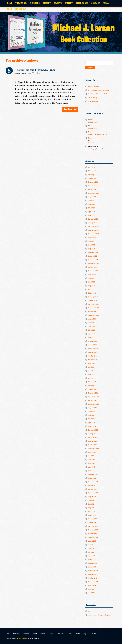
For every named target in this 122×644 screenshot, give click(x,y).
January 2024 (93, 256)
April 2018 (92, 511)
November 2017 (93, 530)
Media (78, 634)
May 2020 (92, 419)
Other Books (61, 634)
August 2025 (92, 197)
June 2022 (92, 326)
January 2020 (93, 434)
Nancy (90, 138)
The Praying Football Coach (97, 149)
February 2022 (93, 341)
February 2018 (93, 519)
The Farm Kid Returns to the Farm (99, 94)
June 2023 (92, 282)
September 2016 (93, 582)
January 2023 (93, 300)
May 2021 (91, 374)
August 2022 (92, 319)
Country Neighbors (94, 86)
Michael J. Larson (22, 638)
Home (7, 634)
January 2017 (92, 567)
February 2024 (93, 252)
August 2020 (92, 408)
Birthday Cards (93, 143)
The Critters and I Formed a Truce (35, 70)
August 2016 (92, 585)
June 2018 (91, 504)
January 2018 (92, 523)
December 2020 (93, 393)
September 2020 (94, 404)
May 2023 (92, 286)
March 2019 (92, 471)
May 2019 (91, 463)
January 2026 (93, 178)
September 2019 (93, 448)
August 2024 (92, 238)
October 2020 (93, 400)
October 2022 (93, 312)
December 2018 (93, 482)
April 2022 (92, 334)
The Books (26, 634)
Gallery (51, 634)
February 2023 (93, 297)
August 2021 (92, 363)
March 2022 (92, 337)
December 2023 (93, 260)
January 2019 (92, 478)
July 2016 (91, 589)
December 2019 (93, 437)
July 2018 (91, 500)
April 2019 (92, 467)
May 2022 (92, 330)
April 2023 (92, 289)
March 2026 (92, 171)
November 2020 (94, 397)
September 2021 (93, 360)
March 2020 (92, 426)
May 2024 (92, 249)
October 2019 (93, 445)
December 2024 (93, 226)
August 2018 (92, 497)
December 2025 (93, 182)
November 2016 (93, 574)
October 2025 (93, 189)
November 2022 (93, 308)
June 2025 (92, 204)
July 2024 (91, 241)
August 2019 (92, 452)
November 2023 (93, 263)
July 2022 (91, 323)
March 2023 (92, 293)
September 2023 (94, 271)
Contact (70, 634)
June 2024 (92, 245)
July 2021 (91, 367)
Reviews (43, 634)
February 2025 (93, 219)
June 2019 (91, 460)
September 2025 (94, 193)
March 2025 (92, 215)
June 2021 (91, 371)
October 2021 (93, 356)
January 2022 (93, 345)
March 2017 (92, 560)
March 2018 (92, 515)
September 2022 (94, 315)
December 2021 (93, 349)
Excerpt (35, 634)
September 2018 (93, 493)
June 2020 (92, 415)
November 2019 (93, 441)
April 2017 (91, 556)
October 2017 (93, 534)
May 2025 (92, 208)
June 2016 (91, 593)
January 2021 (92, 389)
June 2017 (91, 548)
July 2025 (91, 201)
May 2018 (91, 508)
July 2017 (91, 545)
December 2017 (93, 526)
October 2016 (93, 578)
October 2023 (93, 267)
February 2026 (93, 175)
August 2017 (92, 541)
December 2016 (93, 571)
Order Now (93, 634)
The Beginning (93, 98)
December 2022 (93, 304)
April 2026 (92, 167)
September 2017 (93, 537)
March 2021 (92, 382)
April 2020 (92, 423)
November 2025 (93, 186)
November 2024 (93, 230)
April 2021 (92, 378)
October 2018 (93, 489)
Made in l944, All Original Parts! (98, 134)
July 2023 (91, 278)
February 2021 (93, 386)
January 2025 (93, 223)
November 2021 (93, 352)
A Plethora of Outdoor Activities (98, 90)
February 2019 (93, 474)
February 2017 (93, 563)
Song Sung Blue (93, 101)
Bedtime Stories (93, 122)
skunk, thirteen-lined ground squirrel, (100, 615)
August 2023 (92, 275)
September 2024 (94, 234)
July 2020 (91, 411)
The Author (16, 634)
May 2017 (91, 552)
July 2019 (91, 456)
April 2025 (92, 212)
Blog (29, 73)
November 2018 (93, 486)
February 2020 (93, 430)
